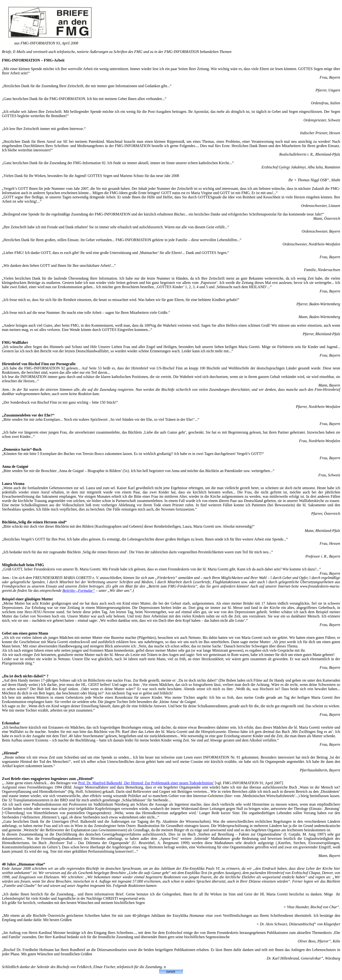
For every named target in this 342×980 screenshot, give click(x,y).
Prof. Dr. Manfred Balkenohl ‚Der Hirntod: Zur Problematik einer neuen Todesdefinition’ (146, 783)
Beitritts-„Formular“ (79, 590)
